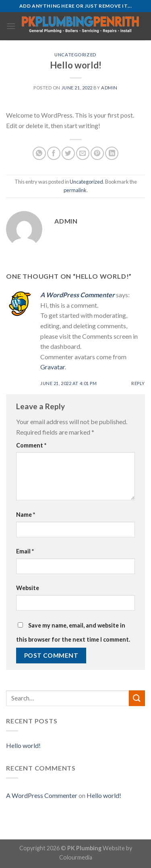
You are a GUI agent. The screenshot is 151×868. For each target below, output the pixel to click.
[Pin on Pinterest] (97, 153)
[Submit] (137, 698)
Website (28, 588)
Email (25, 551)
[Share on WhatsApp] (39, 153)
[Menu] (11, 26)
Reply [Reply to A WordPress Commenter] (138, 383)
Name (26, 515)
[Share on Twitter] (68, 153)
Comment (31, 445)
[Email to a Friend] (83, 153)
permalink (75, 190)
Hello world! (23, 745)
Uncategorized (75, 55)
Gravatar (53, 367)
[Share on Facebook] (54, 153)
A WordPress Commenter (78, 295)
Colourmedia (76, 857)
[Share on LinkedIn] (112, 153)
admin (109, 88)
